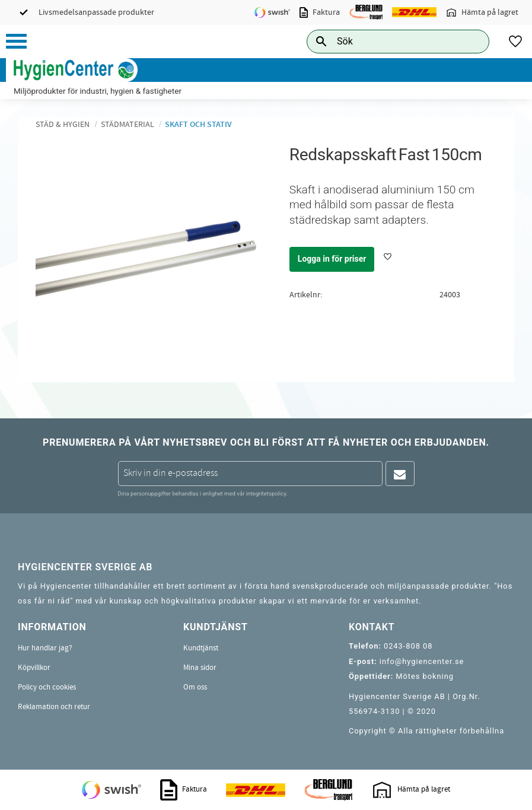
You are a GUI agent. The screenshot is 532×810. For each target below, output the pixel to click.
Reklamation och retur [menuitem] (54, 707)
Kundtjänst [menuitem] (201, 648)
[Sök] (471, 41)
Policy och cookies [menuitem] (47, 687)
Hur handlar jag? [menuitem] (45, 648)
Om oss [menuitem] (195, 687)
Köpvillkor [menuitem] (34, 668)
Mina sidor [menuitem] (200, 668)
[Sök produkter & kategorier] (385, 41)
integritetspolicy (266, 493)
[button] (16, 41)
